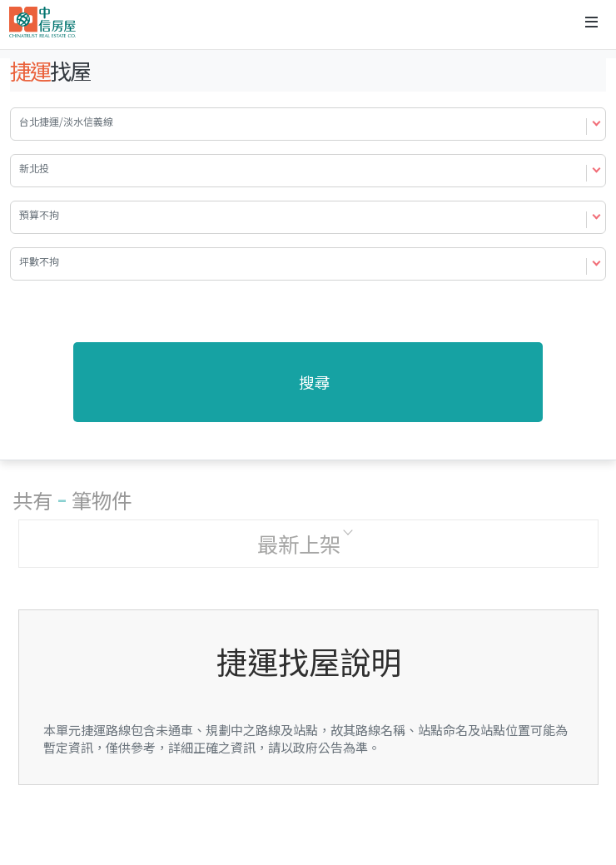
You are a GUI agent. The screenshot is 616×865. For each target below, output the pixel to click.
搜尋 (315, 382)
